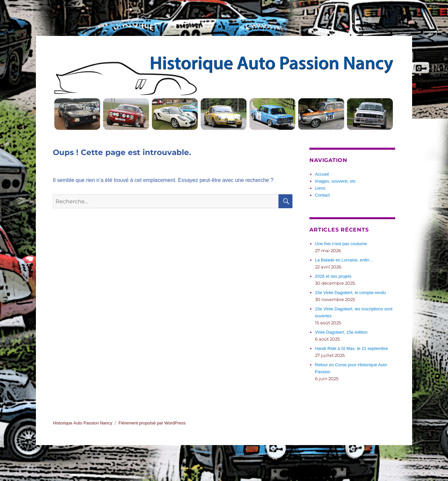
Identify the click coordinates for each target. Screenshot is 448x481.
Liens (320, 188)
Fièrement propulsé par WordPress (152, 423)
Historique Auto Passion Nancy (82, 423)
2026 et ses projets (333, 276)
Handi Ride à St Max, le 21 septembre (352, 348)
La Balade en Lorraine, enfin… (344, 260)
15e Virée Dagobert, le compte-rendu (351, 293)
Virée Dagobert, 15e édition (341, 332)
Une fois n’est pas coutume (341, 244)
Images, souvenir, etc (336, 181)
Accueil (322, 174)
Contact (323, 195)
